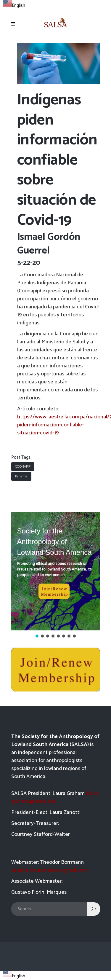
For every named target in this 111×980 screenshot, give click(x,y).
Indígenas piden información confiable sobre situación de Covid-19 (57, 160)
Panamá (21, 476)
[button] (56, 571)
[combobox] (14, 5)
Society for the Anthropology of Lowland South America (54, 542)
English (14, 5)
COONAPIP (23, 467)
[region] (56, 575)
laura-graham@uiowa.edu (55, 797)
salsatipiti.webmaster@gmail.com (49, 870)
